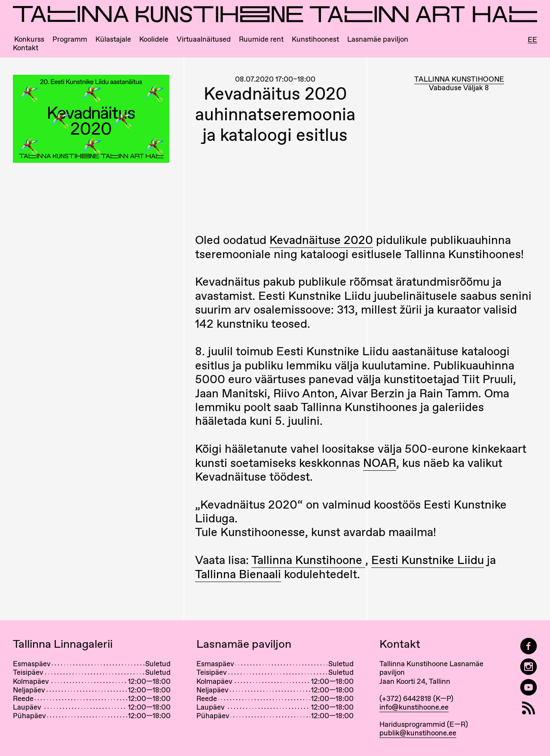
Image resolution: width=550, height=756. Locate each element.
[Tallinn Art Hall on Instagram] (529, 667)
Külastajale (113, 39)
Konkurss (29, 39)
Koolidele (154, 39)
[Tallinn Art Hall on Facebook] (529, 646)
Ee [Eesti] (532, 40)
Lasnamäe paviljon (378, 39)
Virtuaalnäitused (204, 39)
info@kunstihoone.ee (414, 707)
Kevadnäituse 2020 (321, 240)
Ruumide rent (261, 39)
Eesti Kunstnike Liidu (428, 560)
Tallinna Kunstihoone (308, 560)
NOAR (380, 463)
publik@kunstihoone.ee (418, 733)
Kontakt (26, 48)
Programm (70, 39)
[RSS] (529, 708)
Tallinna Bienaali (238, 574)
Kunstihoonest (315, 39)
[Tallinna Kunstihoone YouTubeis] (529, 687)
